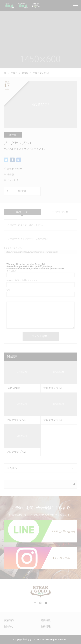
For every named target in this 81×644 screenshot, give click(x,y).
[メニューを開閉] (76, 5)
